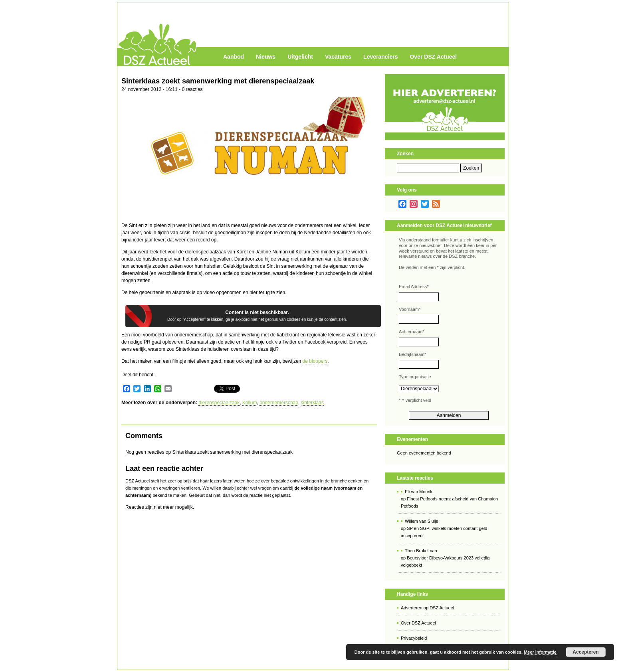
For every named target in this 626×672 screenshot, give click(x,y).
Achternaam (412, 332)
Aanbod (234, 57)
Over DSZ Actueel (433, 57)
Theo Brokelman (421, 551)
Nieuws (266, 57)
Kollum (250, 403)
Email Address (414, 287)
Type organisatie (415, 377)
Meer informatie (540, 652)
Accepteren (585, 652)
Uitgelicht (300, 57)
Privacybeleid (414, 638)
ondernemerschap (279, 403)
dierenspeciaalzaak (219, 403)
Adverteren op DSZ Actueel (427, 608)
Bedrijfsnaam (412, 354)
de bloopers (315, 361)
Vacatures (338, 57)
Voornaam (410, 309)
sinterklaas (312, 403)
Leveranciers (380, 57)
